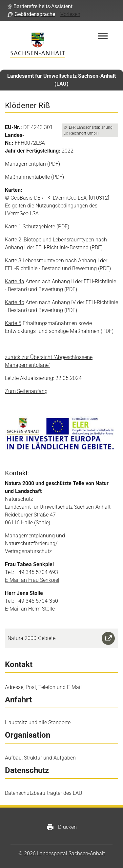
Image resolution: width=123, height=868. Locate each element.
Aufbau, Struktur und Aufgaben (40, 758)
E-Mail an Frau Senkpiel (32, 580)
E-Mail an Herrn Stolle (30, 609)
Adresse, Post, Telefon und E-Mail (43, 687)
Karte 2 (14, 240)
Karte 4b (15, 302)
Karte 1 (13, 227)
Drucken (61, 827)
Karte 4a (15, 281)
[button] (40, 7)
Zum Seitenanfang (26, 391)
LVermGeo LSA (70, 198)
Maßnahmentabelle (27, 177)
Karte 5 (13, 323)
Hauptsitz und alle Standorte (38, 722)
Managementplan (25, 164)
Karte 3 (13, 261)
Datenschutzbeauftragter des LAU (44, 793)
